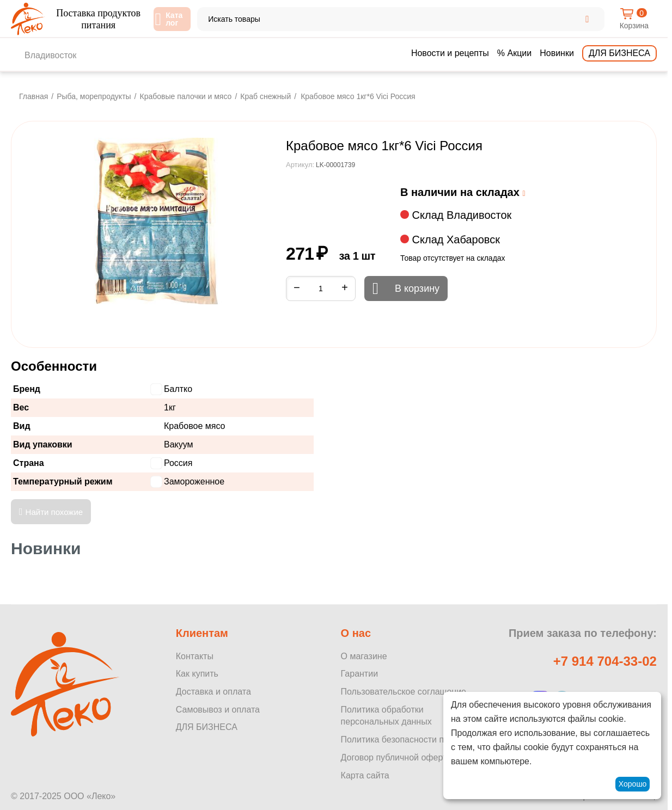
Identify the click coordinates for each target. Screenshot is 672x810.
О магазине (364, 656)
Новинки (557, 53)
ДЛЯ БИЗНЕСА (207, 727)
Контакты (195, 656)
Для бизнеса (619, 53)
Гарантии (360, 674)
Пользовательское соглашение (404, 692)
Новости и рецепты (450, 53)
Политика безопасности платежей (410, 740)
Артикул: (300, 165)
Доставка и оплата (213, 692)
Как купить (197, 674)
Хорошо (633, 784)
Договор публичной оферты (397, 757)
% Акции (514, 53)
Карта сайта (365, 775)
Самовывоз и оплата (218, 710)
